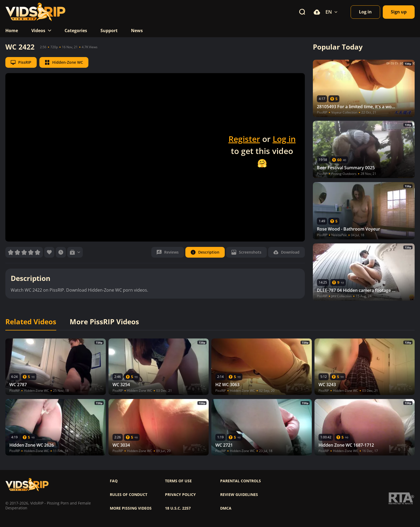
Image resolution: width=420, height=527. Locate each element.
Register (244, 139)
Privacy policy (180, 495)
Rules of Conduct (129, 495)
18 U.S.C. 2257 (178, 508)
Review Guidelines (239, 495)
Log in (284, 139)
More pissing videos (131, 508)
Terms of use (178, 481)
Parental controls (241, 481)
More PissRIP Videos (104, 322)
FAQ (114, 481)
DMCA (226, 508)
